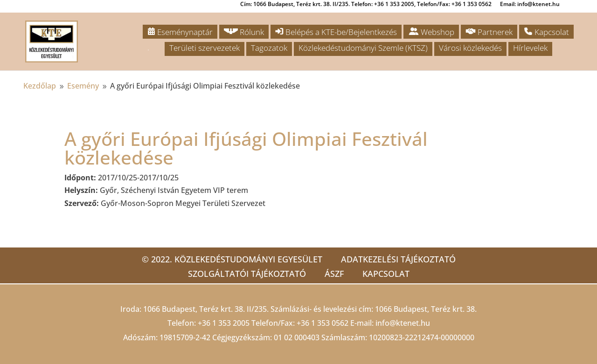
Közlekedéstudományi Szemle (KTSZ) (363, 48)
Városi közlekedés (470, 48)
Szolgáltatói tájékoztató (247, 274)
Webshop (431, 32)
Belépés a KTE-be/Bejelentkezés (336, 32)
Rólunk (244, 32)
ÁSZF (334, 274)
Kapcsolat (546, 32)
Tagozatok (269, 48)
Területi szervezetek (205, 48)
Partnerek (489, 32)
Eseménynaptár (180, 32)
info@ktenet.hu (403, 323)
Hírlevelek (530, 48)
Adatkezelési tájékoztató (398, 259)
